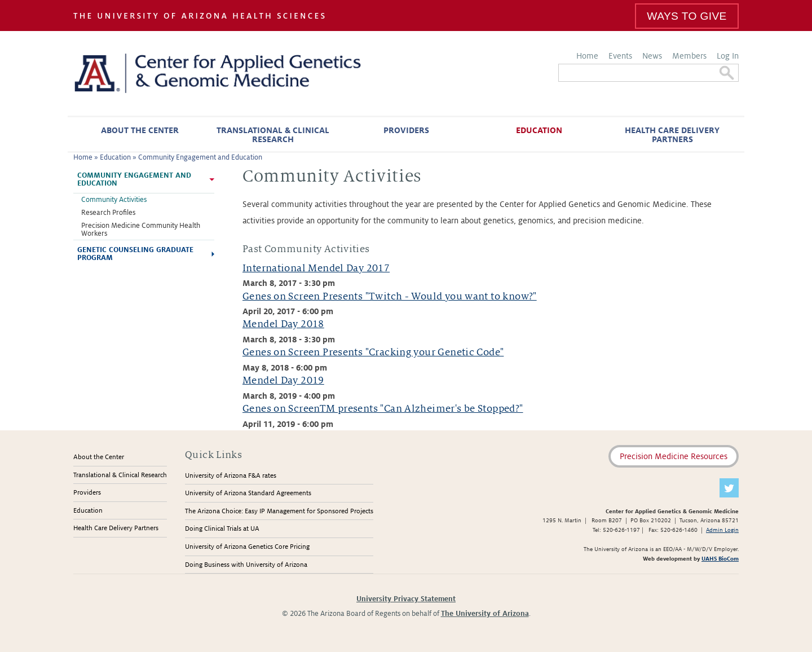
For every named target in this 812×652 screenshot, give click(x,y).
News (652, 56)
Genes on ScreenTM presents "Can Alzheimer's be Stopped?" (383, 409)
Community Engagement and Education (200, 157)
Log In (728, 56)
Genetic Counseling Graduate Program (135, 254)
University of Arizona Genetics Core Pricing (247, 547)
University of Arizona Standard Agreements (248, 493)
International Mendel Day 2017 (316, 268)
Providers (406, 130)
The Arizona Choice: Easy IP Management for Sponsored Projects (279, 511)
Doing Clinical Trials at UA (222, 529)
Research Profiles (108, 213)
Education (539, 130)
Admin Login (722, 530)
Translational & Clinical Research (273, 135)
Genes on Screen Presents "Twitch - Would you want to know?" (390, 296)
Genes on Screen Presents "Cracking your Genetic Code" (373, 352)
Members (689, 56)
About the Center (140, 130)
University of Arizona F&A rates (231, 476)
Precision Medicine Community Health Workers (141, 230)
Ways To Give (687, 16)
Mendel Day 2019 (283, 380)
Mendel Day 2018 (283, 324)
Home (587, 56)
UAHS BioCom (720, 559)
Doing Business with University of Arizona (246, 565)
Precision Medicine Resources (674, 456)
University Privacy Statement (406, 599)
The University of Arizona (485, 614)
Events (620, 56)
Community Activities (114, 200)
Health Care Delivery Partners (672, 135)
